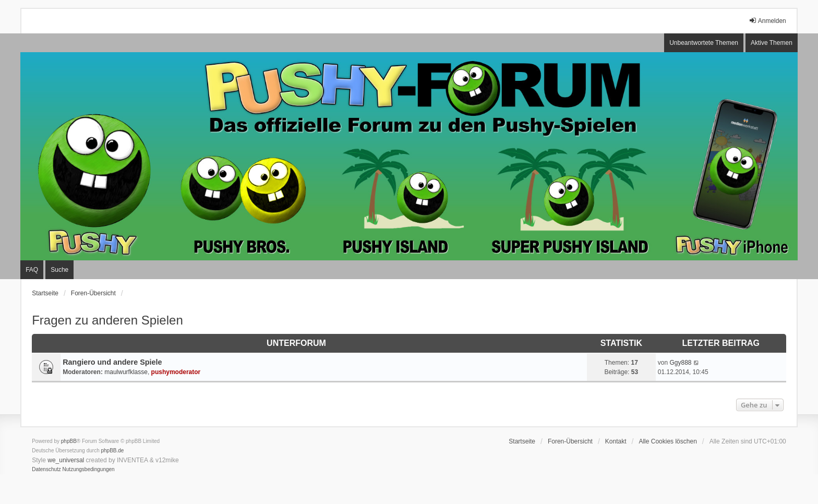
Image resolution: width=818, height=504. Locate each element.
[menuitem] (46, 470)
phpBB (69, 441)
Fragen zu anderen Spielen (107, 320)
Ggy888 (680, 363)
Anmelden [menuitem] (767, 21)
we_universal (66, 460)
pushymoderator (176, 372)
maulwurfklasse (126, 372)
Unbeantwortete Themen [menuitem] (704, 43)
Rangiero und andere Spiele (112, 362)
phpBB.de (113, 451)
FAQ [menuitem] (32, 270)
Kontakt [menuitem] (616, 441)
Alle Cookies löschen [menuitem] (667, 441)
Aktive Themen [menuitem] (772, 43)
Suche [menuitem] (59, 270)
